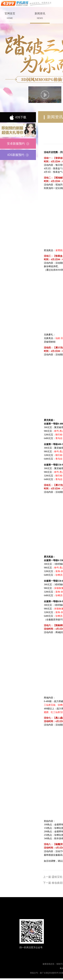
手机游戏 (26, 3)
